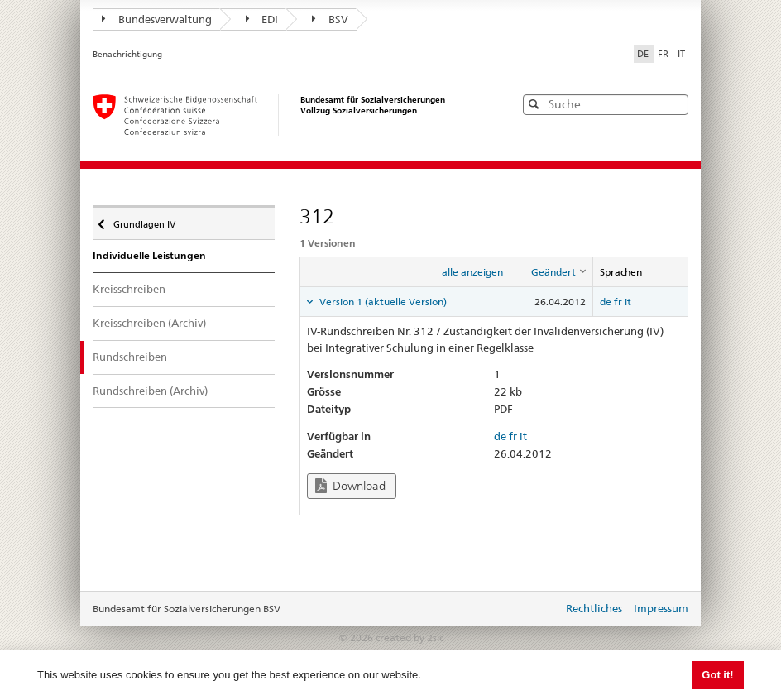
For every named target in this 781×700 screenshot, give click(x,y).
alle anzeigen (472, 272)
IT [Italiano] (681, 54)
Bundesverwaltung (157, 19)
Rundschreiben (130, 357)
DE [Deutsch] (644, 54)
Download (350, 486)
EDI (262, 19)
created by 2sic (410, 638)
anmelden (538, 610)
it (628, 302)
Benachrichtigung (127, 54)
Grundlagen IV (143, 220)
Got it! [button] (717, 675)
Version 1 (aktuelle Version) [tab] (382, 302)
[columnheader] (551, 272)
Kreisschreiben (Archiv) (149, 323)
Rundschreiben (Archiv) (150, 391)
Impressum (661, 608)
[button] (674, 104)
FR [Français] (664, 54)
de (606, 302)
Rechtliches (594, 608)
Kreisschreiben (129, 289)
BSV (330, 19)
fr (618, 302)
